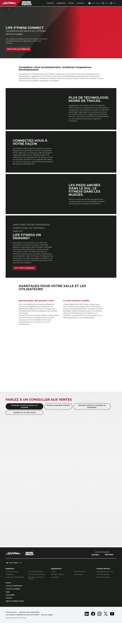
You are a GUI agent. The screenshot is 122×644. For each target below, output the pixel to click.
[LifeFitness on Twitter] (106, 633)
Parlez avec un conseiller (18, 50)
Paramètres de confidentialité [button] (31, 630)
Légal (8, 606)
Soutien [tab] (68, 3)
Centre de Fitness (12, 585)
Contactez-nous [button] (12, 630)
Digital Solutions (80, 585)
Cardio (53, 585)
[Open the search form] (104, 3)
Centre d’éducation (103, 590)
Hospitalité (9, 588)
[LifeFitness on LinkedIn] (87, 633)
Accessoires (55, 590)
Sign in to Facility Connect (13, 617)
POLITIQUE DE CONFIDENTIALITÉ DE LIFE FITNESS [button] (24, 633)
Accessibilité (11, 610)
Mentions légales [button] (12, 636)
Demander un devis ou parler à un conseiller (24, 420)
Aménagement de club (105, 585)
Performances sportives (37, 588)
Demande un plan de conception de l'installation (92, 420)
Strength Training (57, 588)
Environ (9, 596)
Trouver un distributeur (16, 600)
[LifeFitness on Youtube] (112, 633)
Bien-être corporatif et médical (36, 591)
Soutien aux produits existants (58, 419)
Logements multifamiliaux (15, 590)
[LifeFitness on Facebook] (93, 633)
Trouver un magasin (14, 603)
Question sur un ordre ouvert (24, 426)
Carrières (10, 613)
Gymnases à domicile (36, 585)
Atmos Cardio (78, 588)
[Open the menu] (113, 3)
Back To (9, 9)
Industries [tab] (47, 3)
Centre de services (103, 588)
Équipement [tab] (58, 3)
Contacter (77, 3)
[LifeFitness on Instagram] (99, 633)
